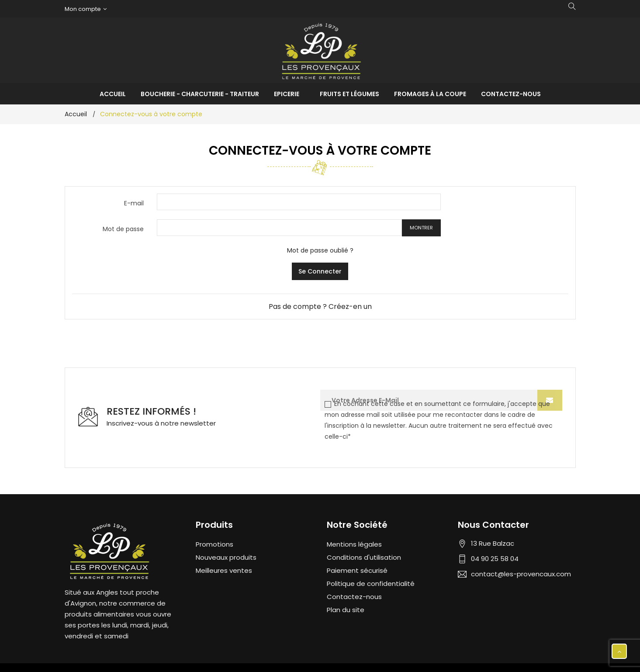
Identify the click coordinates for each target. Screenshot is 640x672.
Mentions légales (354, 544)
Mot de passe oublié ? (320, 250)
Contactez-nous (354, 597)
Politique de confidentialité (371, 584)
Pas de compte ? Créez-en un (320, 307)
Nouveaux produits (226, 557)
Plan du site (346, 610)
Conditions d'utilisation (364, 557)
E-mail (134, 203)
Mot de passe (123, 229)
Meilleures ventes (224, 570)
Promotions (214, 544)
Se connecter (320, 271)
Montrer (421, 228)
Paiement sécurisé (357, 570)
